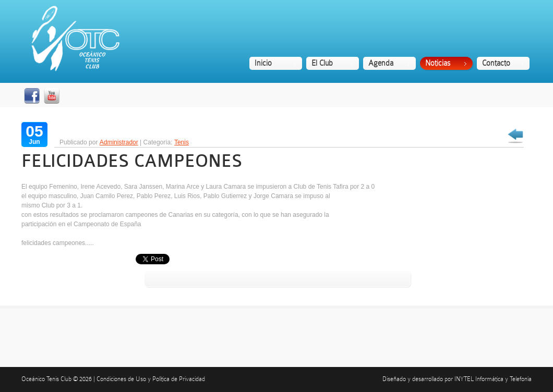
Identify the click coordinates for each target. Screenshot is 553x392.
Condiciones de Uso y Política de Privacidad (151, 379)
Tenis (182, 142)
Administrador (119, 142)
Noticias (438, 63)
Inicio (263, 63)
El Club (322, 63)
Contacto (496, 63)
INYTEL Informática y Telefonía (493, 379)
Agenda (381, 63)
